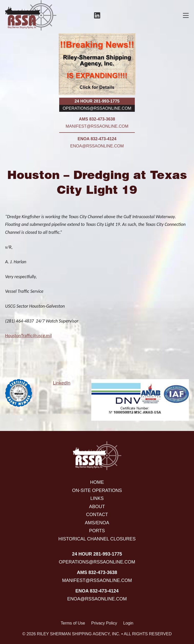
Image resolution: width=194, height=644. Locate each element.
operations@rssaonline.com (97, 108)
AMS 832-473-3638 (97, 119)
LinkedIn (62, 383)
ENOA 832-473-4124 (97, 139)
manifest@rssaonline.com (97, 126)
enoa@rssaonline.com (97, 146)
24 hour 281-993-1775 (97, 101)
